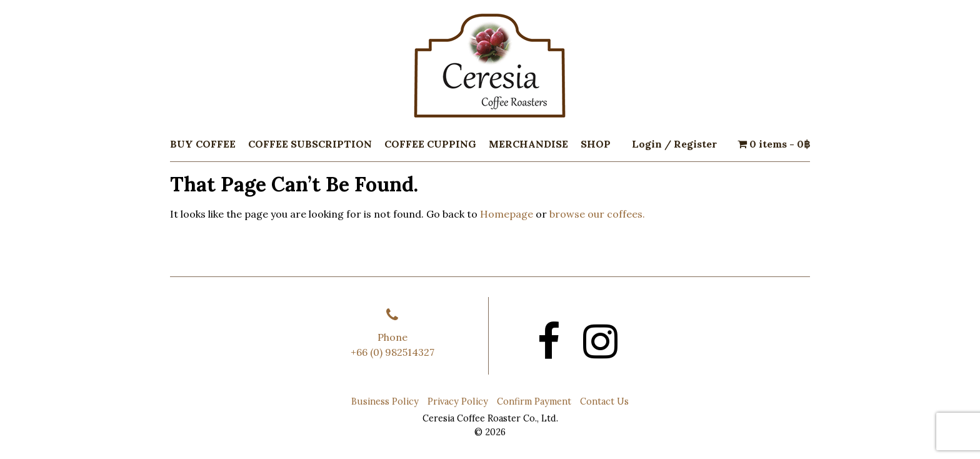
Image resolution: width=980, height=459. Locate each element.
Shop (596, 144)
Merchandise (528, 144)
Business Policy (385, 401)
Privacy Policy (458, 401)
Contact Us (604, 401)
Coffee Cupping (430, 144)
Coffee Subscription (310, 144)
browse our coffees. (597, 214)
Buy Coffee (203, 144)
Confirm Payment (534, 401)
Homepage (507, 214)
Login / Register (674, 144)
